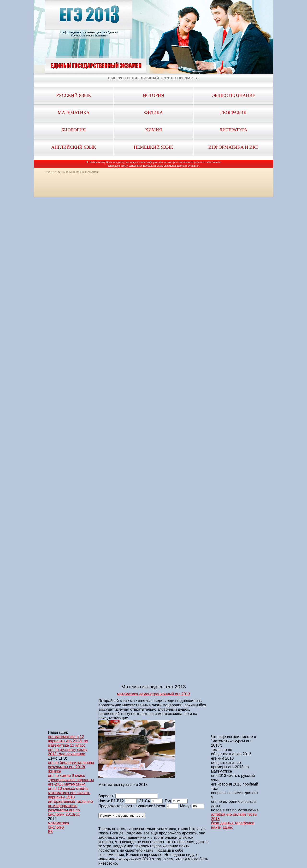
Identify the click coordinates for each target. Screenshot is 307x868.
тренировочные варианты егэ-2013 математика (71, 782)
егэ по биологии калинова (71, 763)
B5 (50, 832)
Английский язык (74, 147)
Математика (74, 113)
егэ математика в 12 (66, 737)
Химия (154, 130)
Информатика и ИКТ (233, 147)
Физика (153, 113)
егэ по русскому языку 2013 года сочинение (68, 752)
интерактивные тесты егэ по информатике (70, 804)
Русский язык (74, 95)
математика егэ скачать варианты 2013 (69, 795)
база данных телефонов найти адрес (233, 825)
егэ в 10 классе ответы (68, 789)
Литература (233, 130)
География (233, 113)
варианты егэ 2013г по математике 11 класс (68, 743)
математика (59, 823)
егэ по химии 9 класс (66, 776)
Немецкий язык (153, 147)
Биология (74, 130)
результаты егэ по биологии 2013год (64, 812)
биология (56, 827)
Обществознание (233, 95)
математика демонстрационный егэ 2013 (154, 694)
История (153, 95)
